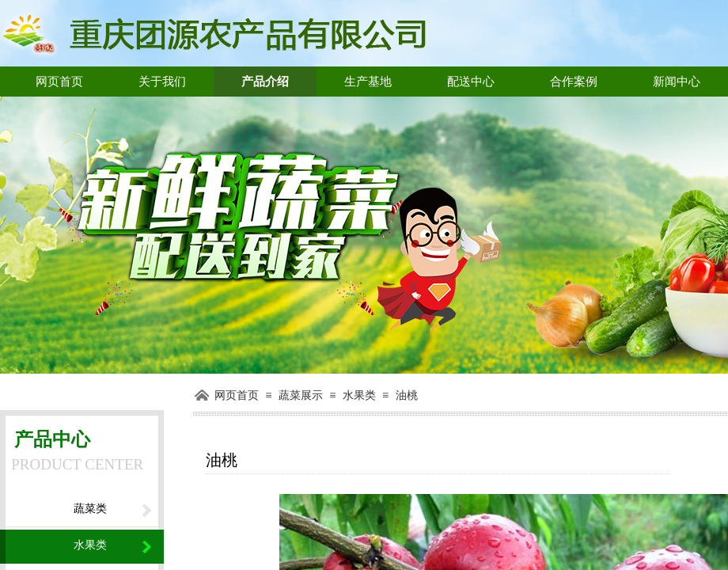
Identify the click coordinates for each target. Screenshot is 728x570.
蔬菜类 (90, 509)
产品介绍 (265, 82)
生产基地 (368, 82)
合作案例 (574, 82)
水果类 (359, 395)
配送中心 (471, 82)
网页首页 (59, 82)
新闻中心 (677, 82)
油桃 (407, 395)
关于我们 (162, 82)
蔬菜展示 (301, 395)
